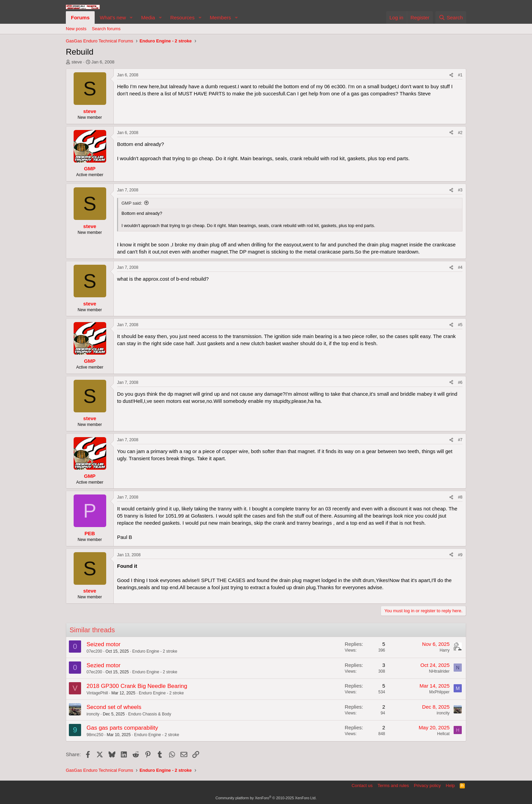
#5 (460, 325)
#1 (460, 75)
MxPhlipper (439, 692)
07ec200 (94, 651)
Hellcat (443, 734)
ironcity (93, 714)
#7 (460, 440)
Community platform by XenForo (266, 798)
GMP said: (132, 203)
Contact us (362, 786)
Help (450, 786)
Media (148, 17)
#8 (460, 497)
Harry (445, 650)
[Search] (451, 17)
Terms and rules (393, 786)
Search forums (106, 29)
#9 (460, 555)
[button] (131, 17)
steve (77, 62)
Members (220, 17)
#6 (460, 382)
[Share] (451, 75)
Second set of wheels (114, 707)
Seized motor (103, 644)
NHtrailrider (439, 671)
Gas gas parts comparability (122, 728)
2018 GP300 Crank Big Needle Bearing (137, 686)
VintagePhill (97, 693)
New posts (76, 29)
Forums (80, 17)
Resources (183, 17)
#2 (460, 133)
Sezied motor (103, 665)
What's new (113, 17)
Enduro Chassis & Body (150, 714)
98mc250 (95, 735)
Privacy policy (427, 786)
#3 (460, 190)
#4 (460, 267)
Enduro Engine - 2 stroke (155, 651)
